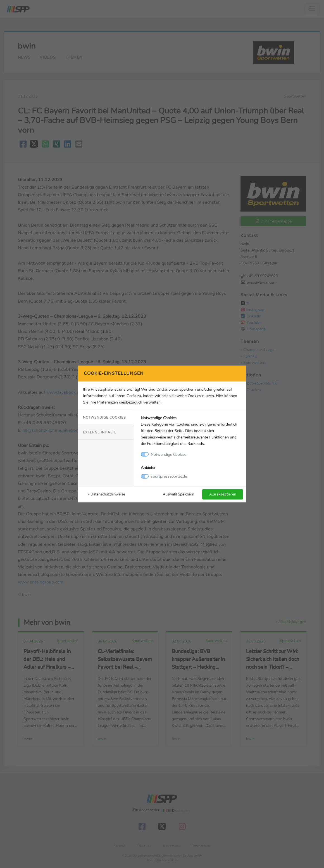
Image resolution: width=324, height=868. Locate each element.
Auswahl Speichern (178, 494)
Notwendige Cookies (104, 417)
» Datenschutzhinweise (107, 494)
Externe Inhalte (100, 432)
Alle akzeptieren (223, 494)
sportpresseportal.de (169, 476)
